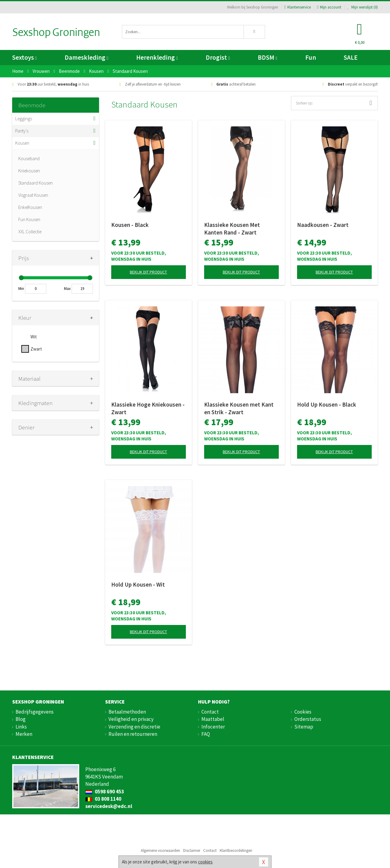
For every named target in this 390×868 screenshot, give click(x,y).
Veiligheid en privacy (131, 719)
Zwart (36, 349)
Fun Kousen (29, 219)
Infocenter (213, 727)
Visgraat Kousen (33, 195)
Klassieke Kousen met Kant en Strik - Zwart (239, 408)
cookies (205, 862)
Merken (24, 734)
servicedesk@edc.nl (109, 806)
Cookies (303, 712)
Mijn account (329, 7)
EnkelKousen (30, 207)
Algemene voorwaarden (160, 850)
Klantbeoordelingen (236, 850)
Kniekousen (29, 171)
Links (21, 727)
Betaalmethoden (127, 712)
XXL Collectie (30, 232)
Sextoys (24, 57)
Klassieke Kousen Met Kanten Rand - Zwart (232, 229)
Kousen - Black (130, 225)
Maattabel (213, 719)
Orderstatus (308, 719)
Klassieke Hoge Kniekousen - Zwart (148, 408)
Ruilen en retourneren (133, 734)
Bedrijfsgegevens (35, 712)
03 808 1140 (103, 799)
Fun (311, 57)
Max (67, 289)
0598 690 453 (105, 792)
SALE (351, 57)
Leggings (24, 119)
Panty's (22, 131)
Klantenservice (298, 7)
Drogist (218, 57)
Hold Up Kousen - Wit (138, 584)
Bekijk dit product (148, 272)
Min (21, 289)
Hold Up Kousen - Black (327, 404)
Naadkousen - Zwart (323, 225)
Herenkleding (157, 57)
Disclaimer (192, 850)
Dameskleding (86, 57)
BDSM (267, 57)
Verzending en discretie (134, 727)
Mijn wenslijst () (363, 7)
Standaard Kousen (35, 183)
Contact (210, 712)
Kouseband (29, 159)
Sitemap (304, 727)
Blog (21, 719)
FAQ (206, 734)
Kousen (22, 143)
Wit (34, 337)
